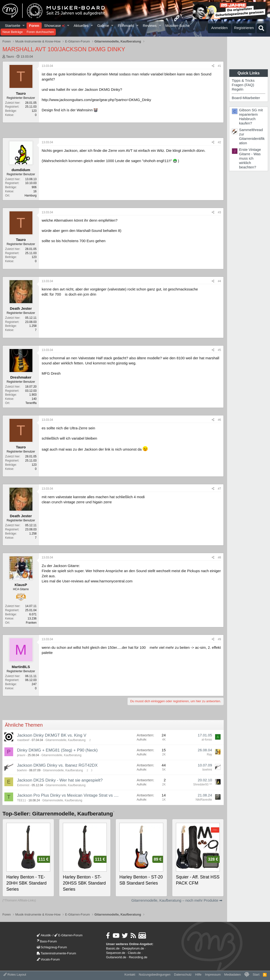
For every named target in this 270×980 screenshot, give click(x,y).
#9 (219, 639)
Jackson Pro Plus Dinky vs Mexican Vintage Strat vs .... (68, 795)
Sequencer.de (116, 953)
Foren (34, 26)
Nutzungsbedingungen (154, 975)
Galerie (103, 26)
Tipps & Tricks (243, 80)
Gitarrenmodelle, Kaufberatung (66, 740)
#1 (219, 66)
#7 (219, 489)
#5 (219, 350)
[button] (24, 26)
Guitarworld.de (116, 957)
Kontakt (130, 975)
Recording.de (138, 957)
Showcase (54, 26)
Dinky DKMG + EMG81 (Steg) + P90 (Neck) (57, 750)
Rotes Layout (15, 975)
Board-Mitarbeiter (246, 98)
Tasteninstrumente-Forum (56, 953)
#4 (219, 281)
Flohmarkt (126, 26)
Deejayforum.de (133, 948)
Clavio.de (134, 953)
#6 (219, 420)
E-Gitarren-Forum (68, 935)
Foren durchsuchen (40, 32)
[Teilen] (213, 66)
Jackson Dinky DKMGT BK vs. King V (52, 735)
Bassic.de (113, 948)
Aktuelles (81, 26)
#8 (219, 557)
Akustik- (44, 935)
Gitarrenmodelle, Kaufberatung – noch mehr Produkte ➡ (177, 900)
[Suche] (261, 28)
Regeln (238, 89)
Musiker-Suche (177, 26)
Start (256, 975)
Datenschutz (183, 975)
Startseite (13, 26)
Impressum (213, 975)
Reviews (150, 26)
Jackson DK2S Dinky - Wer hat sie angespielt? (60, 780)
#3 (219, 212)
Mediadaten (232, 975)
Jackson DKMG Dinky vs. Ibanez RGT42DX (57, 765)
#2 (219, 142)
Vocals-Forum (48, 959)
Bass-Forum (47, 941)
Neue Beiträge (13, 32)
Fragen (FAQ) (243, 85)
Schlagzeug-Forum (52, 947)
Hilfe (198, 975)
